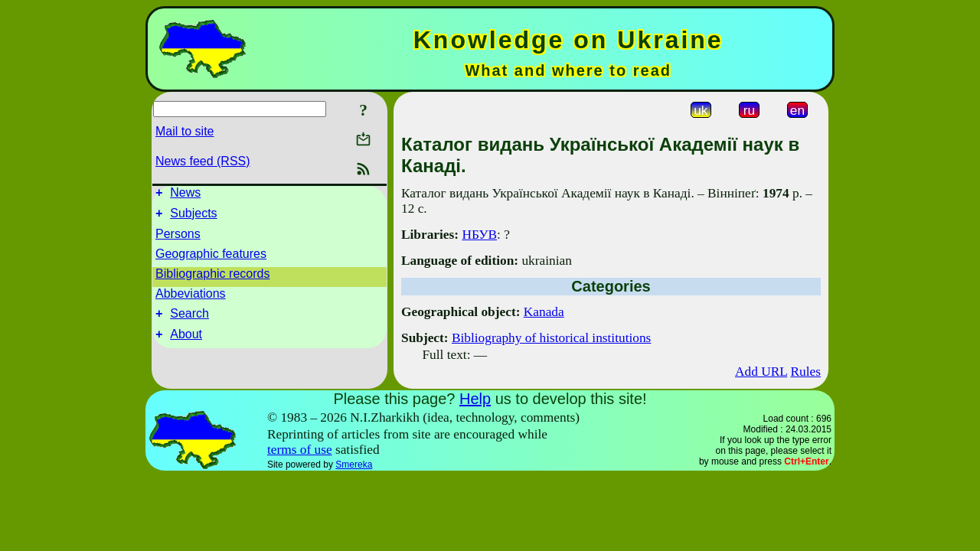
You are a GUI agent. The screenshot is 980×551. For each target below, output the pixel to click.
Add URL (761, 372)
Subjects (193, 218)
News (185, 195)
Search (189, 320)
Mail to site (185, 131)
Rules (806, 372)
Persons (178, 238)
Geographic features (211, 258)
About (186, 343)
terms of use (300, 450)
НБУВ (479, 235)
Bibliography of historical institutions (551, 338)
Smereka (354, 465)
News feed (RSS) (203, 161)
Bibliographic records (212, 278)
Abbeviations (191, 298)
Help (475, 399)
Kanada (544, 312)
